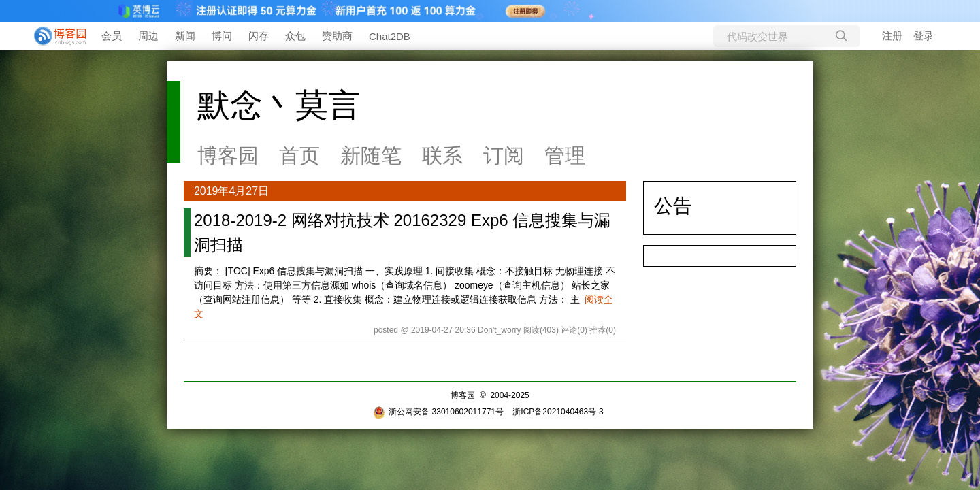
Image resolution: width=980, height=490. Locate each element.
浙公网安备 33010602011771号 (438, 412)
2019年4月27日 (231, 191)
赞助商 (337, 36)
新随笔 (371, 156)
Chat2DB (390, 36)
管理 (565, 156)
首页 (299, 156)
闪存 (259, 36)
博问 (222, 36)
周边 (148, 36)
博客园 (228, 156)
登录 (924, 36)
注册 (892, 36)
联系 (442, 156)
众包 (295, 36)
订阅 (504, 156)
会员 (112, 36)
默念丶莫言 (279, 105)
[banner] (54, 36)
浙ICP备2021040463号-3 (558, 412)
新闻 (185, 36)
